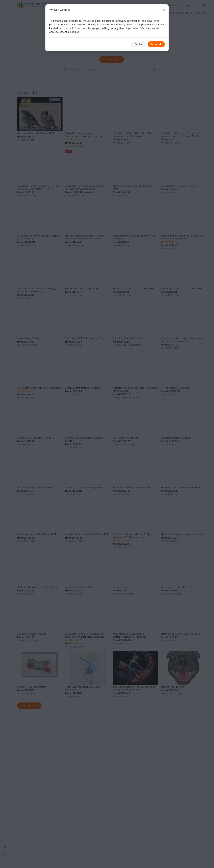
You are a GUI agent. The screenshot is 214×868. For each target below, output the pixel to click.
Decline (139, 44)
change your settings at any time (105, 28)
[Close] (164, 10)
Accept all (156, 44)
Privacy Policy (96, 24)
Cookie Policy (117, 24)
